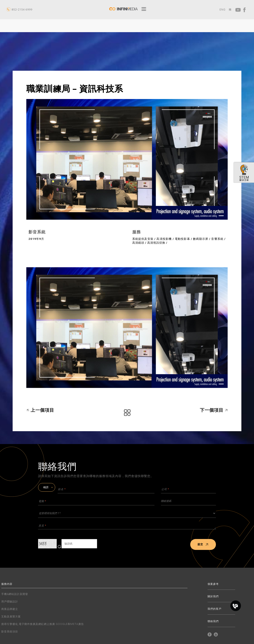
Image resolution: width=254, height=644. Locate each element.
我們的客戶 (215, 609)
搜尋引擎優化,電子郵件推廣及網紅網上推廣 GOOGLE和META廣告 (43, 624)
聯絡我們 (213, 621)
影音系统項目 (10, 632)
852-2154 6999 (22, 10)
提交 (203, 544)
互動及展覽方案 (11, 617)
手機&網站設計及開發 (15, 594)
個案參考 (213, 584)
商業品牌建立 (10, 609)
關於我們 (213, 597)
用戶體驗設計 (10, 602)
